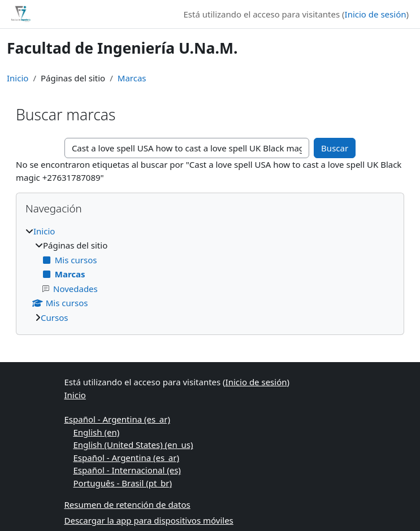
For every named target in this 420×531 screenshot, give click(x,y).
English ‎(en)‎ (97, 432)
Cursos (54, 317)
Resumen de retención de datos (127, 504)
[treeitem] (210, 275)
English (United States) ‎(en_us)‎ (133, 445)
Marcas (132, 78)
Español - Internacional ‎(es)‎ (127, 470)
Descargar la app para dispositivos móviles (149, 520)
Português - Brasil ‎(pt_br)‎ (123, 483)
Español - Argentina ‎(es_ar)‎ (117, 419)
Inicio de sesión (376, 14)
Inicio (18, 78)
